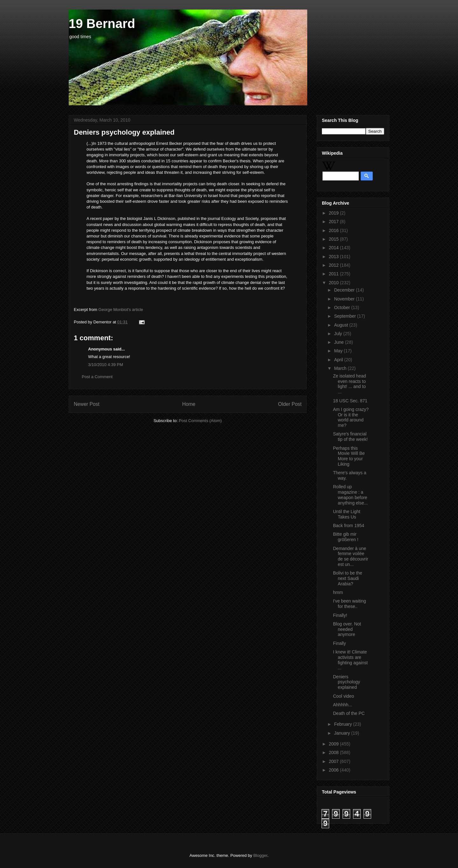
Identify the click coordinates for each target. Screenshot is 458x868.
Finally (339, 643)
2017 (334, 222)
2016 (334, 230)
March (341, 368)
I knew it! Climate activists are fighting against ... (350, 660)
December (345, 290)
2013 (334, 257)
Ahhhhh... (343, 705)
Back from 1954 (349, 526)
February (343, 724)
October (343, 307)
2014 (334, 248)
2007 (334, 761)
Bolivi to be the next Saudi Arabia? (348, 578)
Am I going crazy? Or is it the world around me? (351, 417)
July (339, 334)
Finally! (340, 615)
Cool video (343, 696)
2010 (334, 283)
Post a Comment (97, 377)
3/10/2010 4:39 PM (106, 365)
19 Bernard (102, 24)
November (345, 299)
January (343, 733)
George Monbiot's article (121, 310)
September (345, 316)
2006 (334, 770)
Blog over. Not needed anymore (347, 629)
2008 (334, 752)
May (339, 351)
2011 (334, 274)
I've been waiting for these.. (350, 604)
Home (189, 404)
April (339, 360)
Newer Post (87, 404)
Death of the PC (349, 713)
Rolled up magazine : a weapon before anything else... (350, 495)
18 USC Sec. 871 (350, 401)
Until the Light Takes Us (347, 514)
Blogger (260, 855)
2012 (334, 265)
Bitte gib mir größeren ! (346, 537)
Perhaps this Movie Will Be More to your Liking (349, 456)
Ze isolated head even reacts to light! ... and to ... (350, 384)
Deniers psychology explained (347, 682)
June (339, 342)
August (341, 325)
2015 (334, 239)
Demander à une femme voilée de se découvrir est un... (351, 556)
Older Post (290, 404)
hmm (338, 592)
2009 (334, 744)
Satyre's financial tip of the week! (350, 437)
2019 (334, 213)
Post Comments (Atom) (200, 421)
